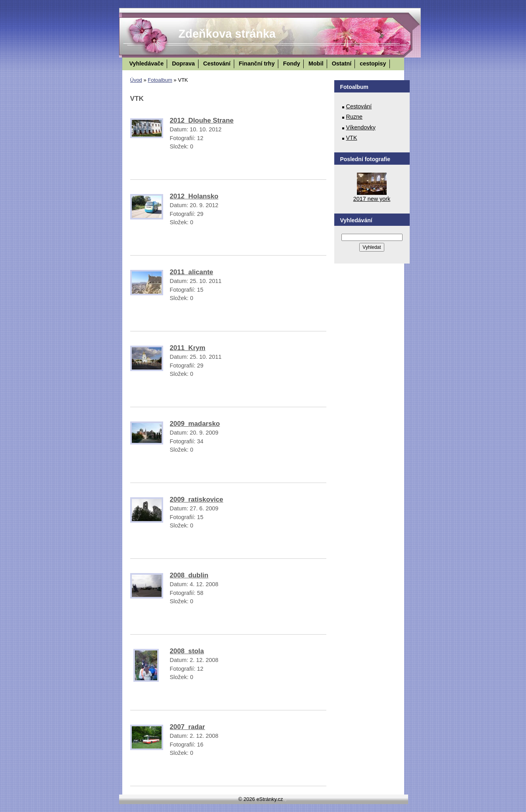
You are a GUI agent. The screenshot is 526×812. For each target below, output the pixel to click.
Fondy (292, 63)
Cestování (217, 63)
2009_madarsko (195, 424)
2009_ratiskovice (197, 499)
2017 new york (372, 199)
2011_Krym (188, 348)
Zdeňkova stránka (227, 34)
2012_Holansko (194, 196)
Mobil (316, 63)
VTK (352, 138)
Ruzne (355, 117)
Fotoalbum (160, 80)
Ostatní (342, 63)
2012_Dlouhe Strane (202, 120)
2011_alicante (192, 272)
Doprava (183, 63)
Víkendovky (361, 127)
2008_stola (187, 651)
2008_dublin (189, 575)
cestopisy (373, 63)
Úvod (136, 80)
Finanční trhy (257, 63)
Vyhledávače (147, 63)
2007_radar (188, 727)
